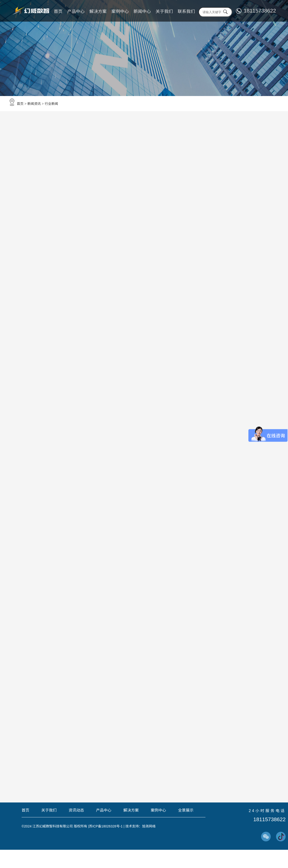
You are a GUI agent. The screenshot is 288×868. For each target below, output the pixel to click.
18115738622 (260, 11)
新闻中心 (142, 12)
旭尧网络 (149, 826)
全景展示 (186, 810)
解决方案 (98, 12)
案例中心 (120, 12)
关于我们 (164, 12)
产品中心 (76, 12)
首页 (58, 12)
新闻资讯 (34, 104)
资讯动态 (76, 810)
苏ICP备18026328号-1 (106, 826)
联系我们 (186, 12)
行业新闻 (51, 104)
